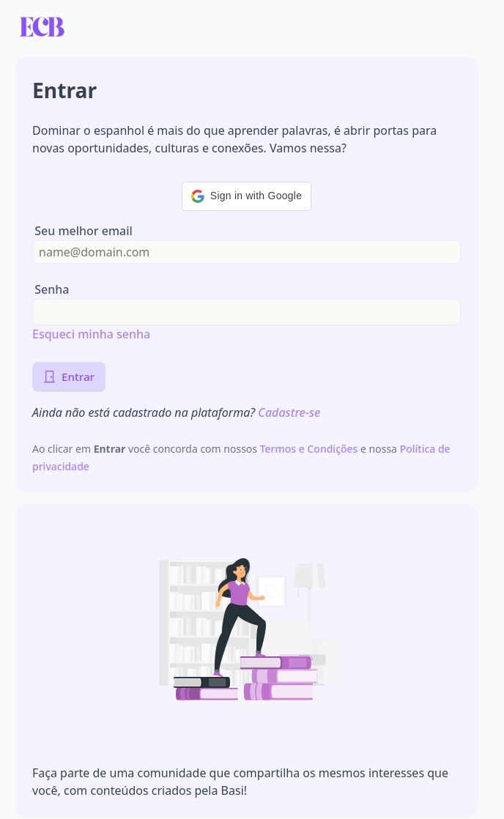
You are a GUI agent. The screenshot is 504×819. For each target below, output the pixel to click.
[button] (247, 196)
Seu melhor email (84, 231)
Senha (52, 290)
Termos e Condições (310, 449)
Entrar (69, 377)
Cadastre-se (289, 412)
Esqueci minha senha (91, 334)
